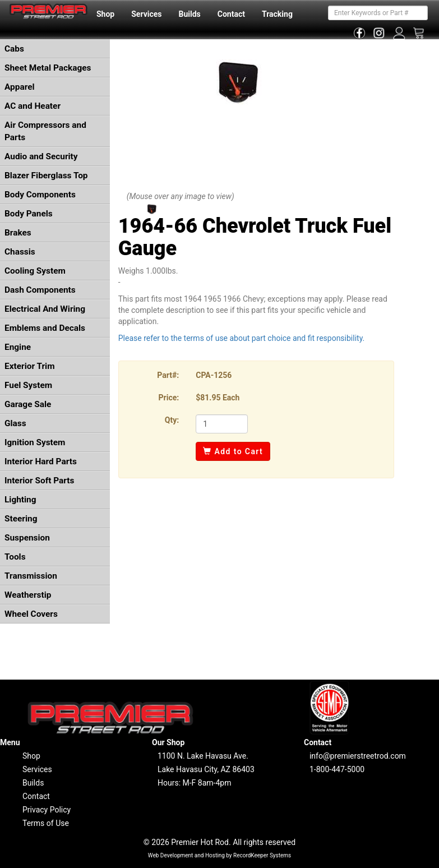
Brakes (18, 233)
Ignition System (35, 442)
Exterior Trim (30, 366)
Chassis (20, 252)
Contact (231, 14)
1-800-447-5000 (337, 769)
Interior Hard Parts (41, 461)
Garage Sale (28, 404)
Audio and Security (41, 156)
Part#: (168, 375)
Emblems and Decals (45, 328)
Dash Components (40, 290)
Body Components (40, 195)
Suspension (27, 538)
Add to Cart (233, 451)
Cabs (14, 49)
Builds (190, 14)
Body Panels (29, 214)
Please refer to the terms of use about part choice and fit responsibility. (242, 338)
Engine (18, 347)
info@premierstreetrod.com (358, 756)
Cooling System (35, 271)
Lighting (20, 500)
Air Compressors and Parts (45, 131)
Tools (15, 557)
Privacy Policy (47, 810)
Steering (21, 519)
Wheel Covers (31, 614)
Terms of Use (46, 823)
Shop (105, 14)
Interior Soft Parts (39, 481)
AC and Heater (33, 106)
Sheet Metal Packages (48, 68)
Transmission (31, 576)
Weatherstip (28, 595)
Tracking (277, 14)
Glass (15, 423)
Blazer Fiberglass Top (46, 176)
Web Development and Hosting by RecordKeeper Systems (220, 855)
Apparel (20, 87)
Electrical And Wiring (45, 309)
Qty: (172, 420)
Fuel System (28, 385)
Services (146, 14)
